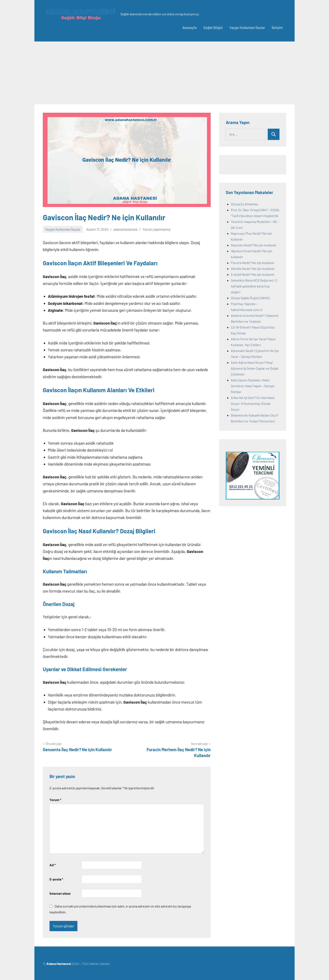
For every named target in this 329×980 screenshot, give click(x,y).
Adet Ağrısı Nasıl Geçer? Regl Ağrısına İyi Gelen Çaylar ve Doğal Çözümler (255, 368)
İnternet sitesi (60, 893)
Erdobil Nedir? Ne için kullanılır (253, 274)
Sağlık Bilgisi (213, 27)
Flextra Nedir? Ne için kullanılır (253, 263)
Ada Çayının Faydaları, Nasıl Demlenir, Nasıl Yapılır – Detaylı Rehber (253, 386)
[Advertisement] (164, 73)
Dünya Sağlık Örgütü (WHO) (250, 298)
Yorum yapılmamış (156, 229)
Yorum (55, 800)
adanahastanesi (125, 229)
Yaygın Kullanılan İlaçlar (247, 27)
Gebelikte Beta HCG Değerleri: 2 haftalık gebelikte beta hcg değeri (254, 286)
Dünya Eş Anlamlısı (244, 204)
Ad (53, 865)
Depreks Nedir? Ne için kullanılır (254, 245)
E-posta (56, 879)
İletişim (277, 27)
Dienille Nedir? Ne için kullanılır (253, 269)
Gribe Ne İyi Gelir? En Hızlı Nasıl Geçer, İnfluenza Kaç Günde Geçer (253, 403)
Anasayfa (189, 27)
